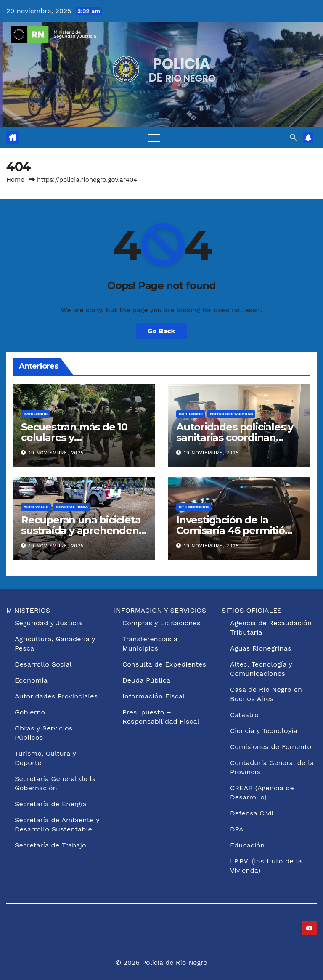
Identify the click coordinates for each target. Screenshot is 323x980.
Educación (247, 845)
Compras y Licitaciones (161, 623)
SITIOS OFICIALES (252, 610)
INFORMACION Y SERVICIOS (160, 610)
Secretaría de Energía (51, 804)
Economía (31, 680)
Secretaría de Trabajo (50, 845)
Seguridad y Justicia (48, 623)
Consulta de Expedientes (164, 664)
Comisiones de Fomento (271, 747)
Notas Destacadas (231, 414)
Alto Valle (36, 507)
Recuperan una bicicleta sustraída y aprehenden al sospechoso (81, 530)
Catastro (244, 715)
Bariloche (36, 414)
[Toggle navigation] (154, 138)
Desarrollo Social (43, 664)
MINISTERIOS (28, 610)
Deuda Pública (146, 680)
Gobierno (30, 712)
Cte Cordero (194, 507)
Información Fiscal (154, 696)
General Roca (72, 507)
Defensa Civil (252, 813)
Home (15, 180)
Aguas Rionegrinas (261, 648)
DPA (237, 829)
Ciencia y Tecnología (264, 731)
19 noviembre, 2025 (57, 453)
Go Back (162, 331)
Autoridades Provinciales (56, 696)
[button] (293, 137)
